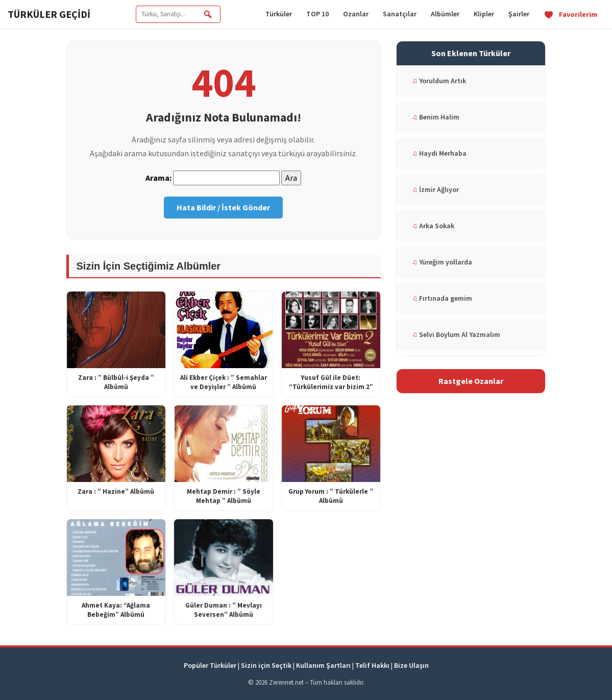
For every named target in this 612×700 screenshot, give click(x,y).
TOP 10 (317, 14)
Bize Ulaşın (411, 665)
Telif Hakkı (372, 665)
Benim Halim (436, 117)
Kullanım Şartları (323, 665)
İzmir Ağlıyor (435, 189)
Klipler (484, 14)
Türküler (279, 14)
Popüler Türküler (210, 665)
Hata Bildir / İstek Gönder (223, 207)
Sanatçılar (400, 14)
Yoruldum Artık (439, 81)
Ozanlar (356, 14)
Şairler (519, 14)
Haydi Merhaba (439, 153)
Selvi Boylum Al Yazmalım (456, 334)
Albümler (445, 14)
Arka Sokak (433, 226)
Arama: (158, 178)
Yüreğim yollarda (442, 262)
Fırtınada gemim (442, 298)
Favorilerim (570, 14)
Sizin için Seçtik (266, 665)
